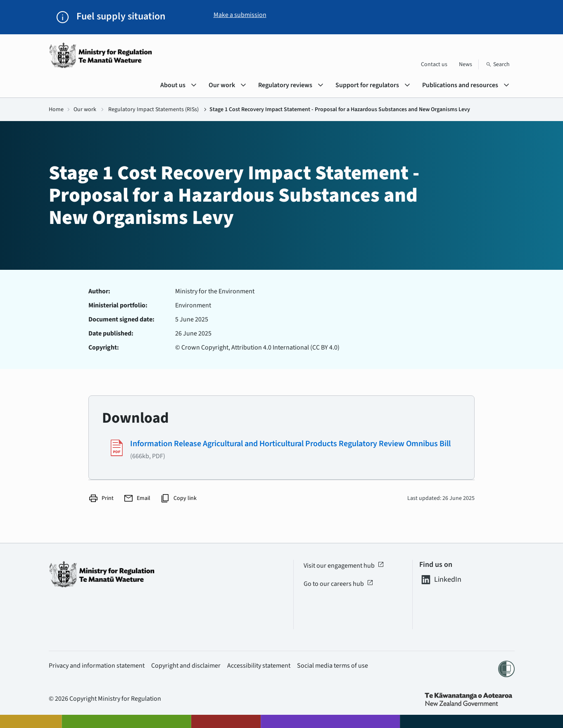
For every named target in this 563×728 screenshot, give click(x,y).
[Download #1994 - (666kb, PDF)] (281, 450)
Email (137, 498)
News (466, 64)
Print (101, 498)
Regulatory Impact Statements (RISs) (153, 109)
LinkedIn (440, 580)
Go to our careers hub (339, 584)
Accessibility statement (259, 666)
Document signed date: (121, 319)
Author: (99, 291)
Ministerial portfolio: (118, 305)
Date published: (111, 333)
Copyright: (104, 347)
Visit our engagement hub (344, 566)
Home (56, 109)
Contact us (434, 64)
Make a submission (240, 15)
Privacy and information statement (97, 666)
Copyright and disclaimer (186, 666)
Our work (85, 109)
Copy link (178, 498)
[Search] (498, 64)
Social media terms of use (333, 666)
